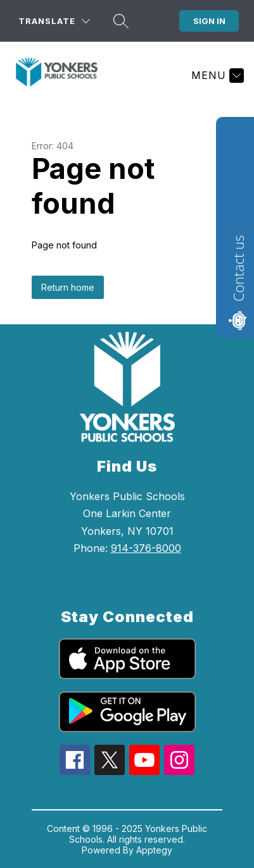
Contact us (238, 268)
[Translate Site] (54, 21)
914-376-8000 (146, 548)
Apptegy (154, 850)
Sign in (209, 21)
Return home (68, 287)
